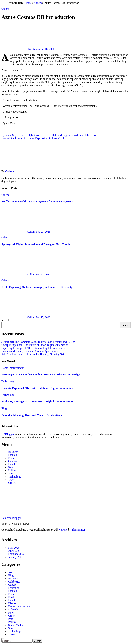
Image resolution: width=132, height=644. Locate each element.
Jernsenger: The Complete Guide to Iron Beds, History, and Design (38, 342)
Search (5, 320)
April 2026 (14, 551)
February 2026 (16, 554)
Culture (12, 585)
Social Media (16, 625)
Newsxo (63, 530)
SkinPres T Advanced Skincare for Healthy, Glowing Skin (33, 354)
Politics (12, 470)
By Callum (21, 49)
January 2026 (16, 557)
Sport (11, 473)
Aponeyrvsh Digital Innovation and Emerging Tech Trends (36, 244)
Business (13, 452)
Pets (11, 619)
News (11, 467)
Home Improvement (12, 368)
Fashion (13, 455)
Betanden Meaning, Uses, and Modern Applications (30, 351)
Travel (12, 480)
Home (28, 3)
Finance (13, 458)
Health (12, 464)
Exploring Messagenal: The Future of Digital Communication (35, 348)
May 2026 (14, 548)
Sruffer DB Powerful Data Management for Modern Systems (37, 201)
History (12, 603)
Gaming (13, 461)
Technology (8, 381)
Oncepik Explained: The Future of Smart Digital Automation (35, 345)
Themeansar (78, 530)
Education (14, 588)
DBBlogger (8, 434)
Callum (10, 171)
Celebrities (14, 582)
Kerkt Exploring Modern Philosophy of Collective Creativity (37, 287)
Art (10, 572)
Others (38, 3)
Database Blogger (11, 518)
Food (11, 597)
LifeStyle (13, 609)
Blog (4, 408)
